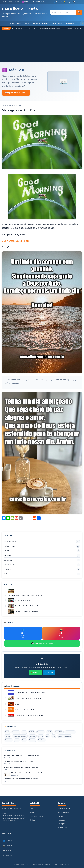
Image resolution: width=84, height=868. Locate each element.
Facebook (7, 841)
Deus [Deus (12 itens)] (48, 736)
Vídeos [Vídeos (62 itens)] (24, 732)
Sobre (19, 23)
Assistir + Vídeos (42, 546)
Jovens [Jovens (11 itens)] (17, 740)
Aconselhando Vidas (42, 542)
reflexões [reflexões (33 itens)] (50, 732)
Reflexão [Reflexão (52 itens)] (32, 732)
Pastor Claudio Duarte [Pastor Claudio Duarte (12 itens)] (65, 736)
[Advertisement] (42, 46)
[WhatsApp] (78, 2)
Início (12, 23)
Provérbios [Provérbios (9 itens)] (41, 740)
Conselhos (42, 569)
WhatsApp (7, 851)
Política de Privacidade (41, 23)
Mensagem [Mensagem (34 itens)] (41, 732)
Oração (42, 551)
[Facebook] (58, 2)
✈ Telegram (49, 673)
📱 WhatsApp (36, 673)
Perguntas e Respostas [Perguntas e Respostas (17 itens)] (20, 736)
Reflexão (42, 574)
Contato (32, 820)
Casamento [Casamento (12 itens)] (8, 740)
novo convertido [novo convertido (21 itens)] (70, 732)
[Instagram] (68, 2)
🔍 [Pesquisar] (79, 12)
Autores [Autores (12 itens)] (41, 736)
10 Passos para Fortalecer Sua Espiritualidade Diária (47, 28)
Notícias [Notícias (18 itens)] (7, 736)
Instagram (7, 846)
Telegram (7, 855)
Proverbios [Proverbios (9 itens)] (32, 740)
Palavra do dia (42, 565)
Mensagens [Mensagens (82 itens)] (16, 732)
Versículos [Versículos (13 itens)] (32, 736)
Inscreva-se (70, 23)
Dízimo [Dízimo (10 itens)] (24, 740)
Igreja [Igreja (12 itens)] (54, 736)
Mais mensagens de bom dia (15, 241)
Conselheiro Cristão (20, 9)
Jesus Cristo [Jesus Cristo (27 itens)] (59, 732)
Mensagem (42, 555)
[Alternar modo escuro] (82, 23)
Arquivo (27, 23)
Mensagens (42, 560)
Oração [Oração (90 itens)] (7, 732)
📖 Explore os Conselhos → (16, 93)
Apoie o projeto (57, 23)
